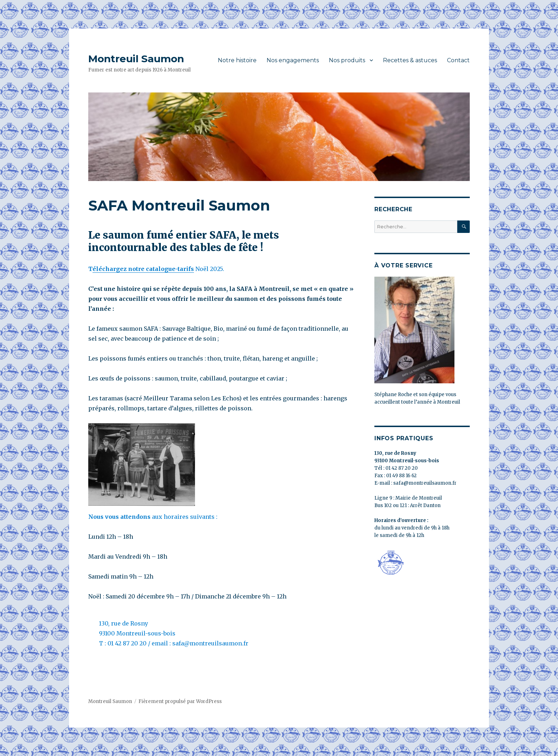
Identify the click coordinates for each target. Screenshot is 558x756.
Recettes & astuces (410, 60)
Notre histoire (237, 60)
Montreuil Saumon (136, 59)
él (96, 269)
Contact (458, 60)
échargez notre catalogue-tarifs (146, 269)
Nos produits (347, 60)
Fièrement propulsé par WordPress (180, 701)
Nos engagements (293, 60)
